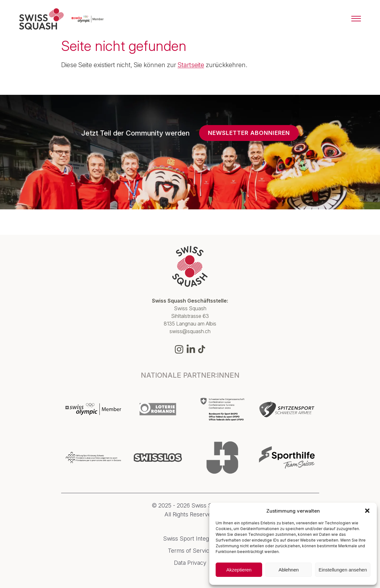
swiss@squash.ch (190, 331)
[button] (367, 511)
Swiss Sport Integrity (190, 539)
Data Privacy (190, 563)
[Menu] (356, 19)
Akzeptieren (239, 570)
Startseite (191, 65)
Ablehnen (288, 570)
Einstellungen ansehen (343, 570)
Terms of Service (190, 551)
